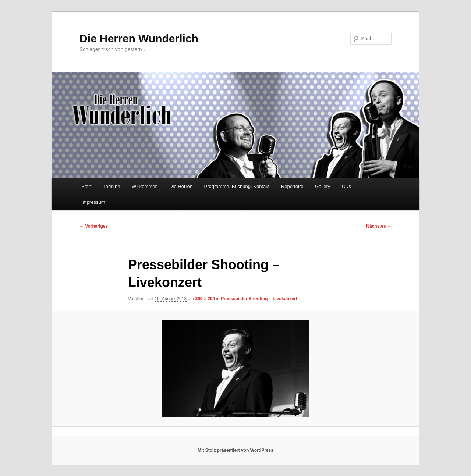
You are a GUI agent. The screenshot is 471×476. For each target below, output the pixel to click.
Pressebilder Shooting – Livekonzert (259, 299)
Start (86, 186)
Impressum (93, 202)
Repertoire (292, 186)
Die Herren (181, 186)
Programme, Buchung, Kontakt (237, 186)
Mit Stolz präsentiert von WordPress (235, 450)
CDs (346, 186)
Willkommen (145, 186)
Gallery (323, 186)
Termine (111, 186)
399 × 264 (205, 299)
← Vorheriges (94, 226)
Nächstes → (379, 226)
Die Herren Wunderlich (139, 38)
